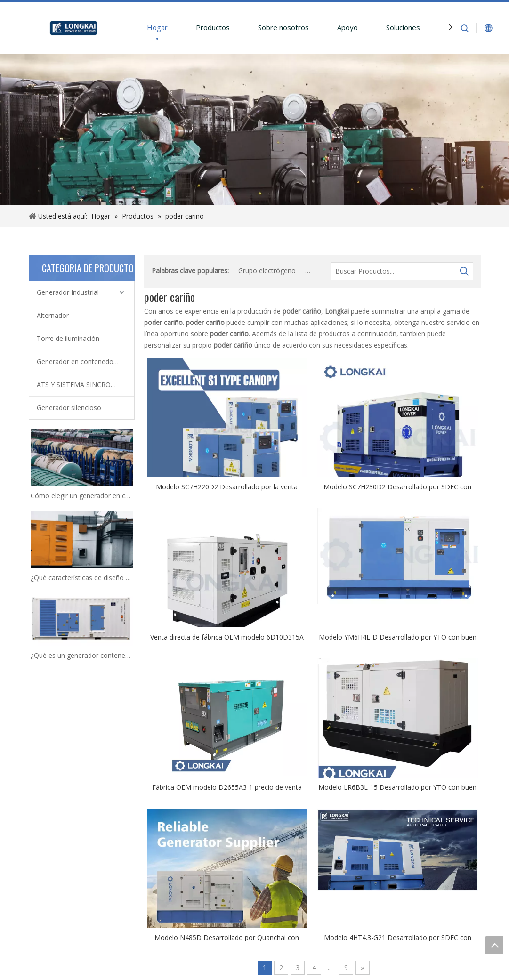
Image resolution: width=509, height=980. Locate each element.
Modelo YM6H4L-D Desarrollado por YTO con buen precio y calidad (398, 637)
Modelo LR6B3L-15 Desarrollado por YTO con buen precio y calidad (397, 787)
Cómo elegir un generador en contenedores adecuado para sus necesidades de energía (82, 496)
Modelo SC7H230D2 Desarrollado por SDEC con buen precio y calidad (397, 486)
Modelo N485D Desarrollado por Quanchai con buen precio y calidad (227, 937)
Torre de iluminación (68, 338)
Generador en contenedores (80, 361)
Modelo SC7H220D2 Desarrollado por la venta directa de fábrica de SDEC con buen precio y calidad (227, 486)
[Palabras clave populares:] (464, 271)
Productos (213, 27)
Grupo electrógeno (267, 271)
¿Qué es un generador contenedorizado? (82, 655)
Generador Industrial (68, 292)
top (494, 945)
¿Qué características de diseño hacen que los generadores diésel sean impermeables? (82, 578)
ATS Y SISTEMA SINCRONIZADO (85, 385)
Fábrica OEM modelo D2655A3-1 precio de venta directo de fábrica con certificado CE (227, 787)
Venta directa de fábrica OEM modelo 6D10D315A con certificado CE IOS (227, 637)
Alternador (53, 315)
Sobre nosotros (283, 27)
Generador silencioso (69, 408)
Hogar (157, 27)
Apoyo (347, 27)
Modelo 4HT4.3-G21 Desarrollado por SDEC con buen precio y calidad (398, 937)
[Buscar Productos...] (394, 271)
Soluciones (403, 27)
